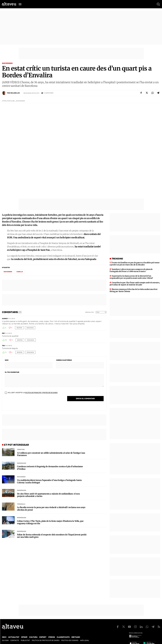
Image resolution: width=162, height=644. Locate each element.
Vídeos (52, 637)
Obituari (76, 637)
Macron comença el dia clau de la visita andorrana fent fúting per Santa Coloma (134, 290)
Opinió (24, 637)
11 (6, 352)
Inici (4, 637)
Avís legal (85, 640)
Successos (7, 63)
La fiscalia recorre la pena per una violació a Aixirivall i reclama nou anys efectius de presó (51, 509)
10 (6, 340)
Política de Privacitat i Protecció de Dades (41, 393)
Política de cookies (70, 640)
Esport (43, 637)
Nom (7, 360)
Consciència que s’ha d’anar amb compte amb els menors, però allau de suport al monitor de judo (135, 284)
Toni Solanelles (13, 93)
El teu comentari (12, 372)
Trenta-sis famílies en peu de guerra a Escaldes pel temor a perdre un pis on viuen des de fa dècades (135, 264)
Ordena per (89, 312)
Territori (21, 450)
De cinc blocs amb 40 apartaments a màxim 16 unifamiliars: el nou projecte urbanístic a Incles (48, 495)
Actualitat (14, 637)
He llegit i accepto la (31, 393)
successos (8, 272)
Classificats (63, 637)
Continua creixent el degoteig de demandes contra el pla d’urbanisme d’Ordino (50, 468)
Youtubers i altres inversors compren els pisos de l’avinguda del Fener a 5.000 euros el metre (131, 270)
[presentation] (24, 403)
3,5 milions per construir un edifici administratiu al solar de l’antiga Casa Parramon (51, 454)
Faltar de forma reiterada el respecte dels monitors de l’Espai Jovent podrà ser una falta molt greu (52, 536)
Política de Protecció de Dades (46, 640)
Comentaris (49, 93)
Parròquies (22, 463)
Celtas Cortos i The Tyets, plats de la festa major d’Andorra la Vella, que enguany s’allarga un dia (50, 522)
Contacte (15, 640)
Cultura (33, 637)
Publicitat (25, 640)
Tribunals (21, 504)
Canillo (20, 272)
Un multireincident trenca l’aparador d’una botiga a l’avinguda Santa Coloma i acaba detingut (49, 481)
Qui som (5, 640)
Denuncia (30, 328)
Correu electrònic (64, 360)
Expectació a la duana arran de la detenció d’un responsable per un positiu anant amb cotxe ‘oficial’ (131, 277)
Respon (19, 328)
